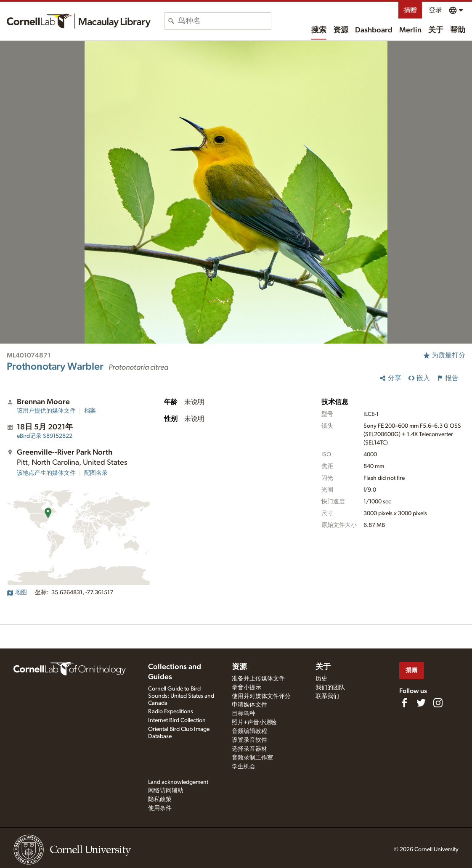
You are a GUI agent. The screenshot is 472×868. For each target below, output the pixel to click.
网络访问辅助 (166, 791)
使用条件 (160, 808)
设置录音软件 (249, 740)
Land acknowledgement (178, 782)
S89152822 (45, 436)
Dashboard (374, 30)
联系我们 (327, 696)
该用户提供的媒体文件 (46, 411)
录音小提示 (247, 688)
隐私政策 (160, 799)
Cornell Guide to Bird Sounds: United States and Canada (181, 696)
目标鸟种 (244, 714)
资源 (341, 30)
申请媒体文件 (249, 705)
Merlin (410, 30)
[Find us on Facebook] (404, 703)
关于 (436, 30)
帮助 (458, 30)
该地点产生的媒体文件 (46, 473)
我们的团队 (330, 688)
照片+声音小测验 (254, 722)
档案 (90, 411)
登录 (435, 10)
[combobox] (224, 21)
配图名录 (96, 473)
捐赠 (410, 10)
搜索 (319, 30)
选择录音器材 (249, 749)
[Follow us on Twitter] (421, 703)
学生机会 (244, 767)
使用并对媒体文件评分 (261, 696)
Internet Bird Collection (177, 720)
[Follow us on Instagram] (438, 703)
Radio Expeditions (171, 712)
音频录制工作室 (252, 758)
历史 (321, 679)
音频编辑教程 (249, 731)
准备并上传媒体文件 (258, 679)
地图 (17, 593)
